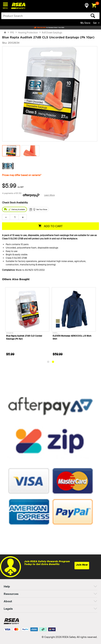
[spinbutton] (14, 217)
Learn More (49, 195)
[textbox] (40, 16)
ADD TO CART (53, 226)
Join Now (82, 565)
